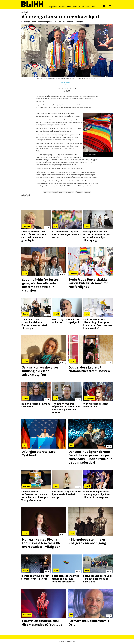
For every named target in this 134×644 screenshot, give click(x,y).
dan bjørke (70, 192)
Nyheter (62, 7)
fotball (87, 192)
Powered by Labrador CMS (67, 641)
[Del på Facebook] (64, 91)
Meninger (76, 7)
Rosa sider (86, 7)
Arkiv (93, 7)
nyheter (61, 192)
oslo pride (48, 192)
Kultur (69, 7)
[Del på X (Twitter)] (67, 91)
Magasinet (53, 7)
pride (55, 192)
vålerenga (79, 192)
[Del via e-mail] (70, 91)
